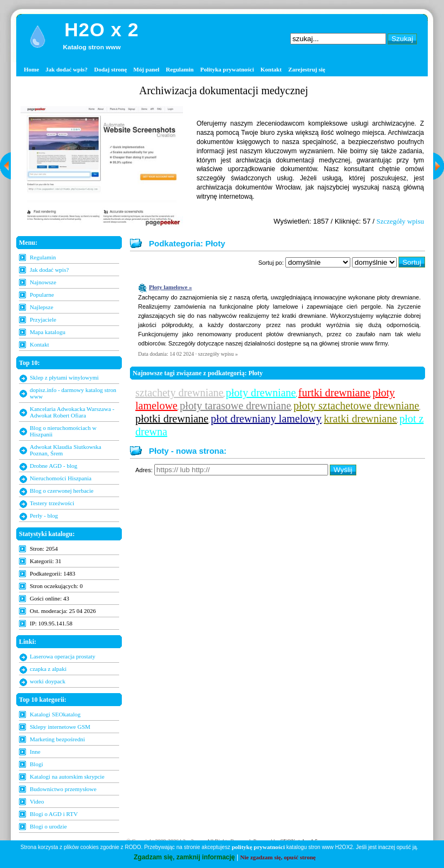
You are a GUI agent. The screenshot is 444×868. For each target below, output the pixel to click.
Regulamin (179, 69)
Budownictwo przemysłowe (63, 789)
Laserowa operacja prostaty (63, 656)
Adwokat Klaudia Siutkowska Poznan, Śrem (66, 450)
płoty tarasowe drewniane (235, 406)
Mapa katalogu (48, 332)
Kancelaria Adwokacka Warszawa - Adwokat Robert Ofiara (72, 412)
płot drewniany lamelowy (266, 419)
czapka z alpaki (48, 669)
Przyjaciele (43, 319)
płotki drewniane (172, 419)
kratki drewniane (360, 419)
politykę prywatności (258, 847)
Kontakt (271, 69)
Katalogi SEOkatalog (55, 714)
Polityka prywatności (227, 69)
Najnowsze (43, 282)
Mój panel (146, 69)
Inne (35, 752)
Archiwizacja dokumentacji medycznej (224, 90)
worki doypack (48, 681)
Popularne (42, 295)
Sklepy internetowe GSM (60, 727)
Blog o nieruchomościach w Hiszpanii (63, 431)
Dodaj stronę (111, 69)
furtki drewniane (334, 393)
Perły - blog (44, 515)
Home (31, 69)
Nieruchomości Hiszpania (61, 478)
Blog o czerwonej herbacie (62, 491)
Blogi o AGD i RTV (54, 814)
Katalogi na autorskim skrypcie (67, 776)
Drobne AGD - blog (54, 466)
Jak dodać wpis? (67, 69)
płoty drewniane (261, 393)
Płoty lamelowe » (170, 287)
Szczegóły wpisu (400, 221)
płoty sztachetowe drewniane (356, 406)
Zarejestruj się (307, 69)
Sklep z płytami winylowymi (64, 377)
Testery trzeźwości (52, 503)
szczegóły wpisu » (218, 354)
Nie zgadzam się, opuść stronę (278, 857)
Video (37, 801)
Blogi (36, 764)
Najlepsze (41, 307)
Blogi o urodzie (48, 826)
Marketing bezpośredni (57, 739)
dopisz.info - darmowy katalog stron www (73, 393)
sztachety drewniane (179, 393)
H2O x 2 (102, 30)
